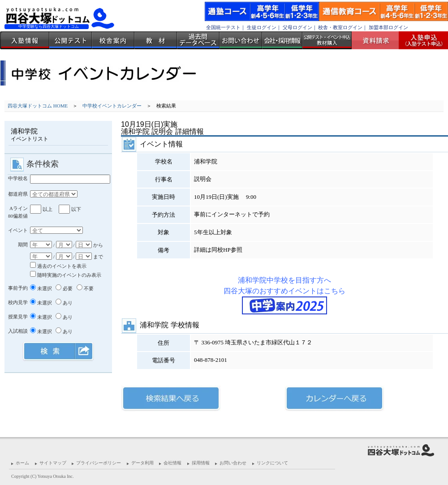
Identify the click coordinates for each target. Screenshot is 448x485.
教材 (156, 40)
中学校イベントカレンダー (112, 106)
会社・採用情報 (282, 40)
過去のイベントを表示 (58, 266)
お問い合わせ (241, 40)
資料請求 (379, 40)
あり (64, 303)
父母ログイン (297, 27)
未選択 (41, 288)
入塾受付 (420, 40)
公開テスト (71, 40)
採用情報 (201, 463)
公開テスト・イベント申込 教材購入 (327, 40)
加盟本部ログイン (388, 27)
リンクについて (272, 463)
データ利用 (142, 463)
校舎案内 (113, 40)
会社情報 (172, 463)
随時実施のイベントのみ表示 (66, 275)
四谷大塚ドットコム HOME (38, 106)
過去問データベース (198, 40)
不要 (85, 288)
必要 (64, 288)
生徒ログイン (262, 27)
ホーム (22, 463)
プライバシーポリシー (99, 463)
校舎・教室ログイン (340, 27)
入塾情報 (25, 40)
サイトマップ (53, 463)
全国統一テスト (223, 27)
